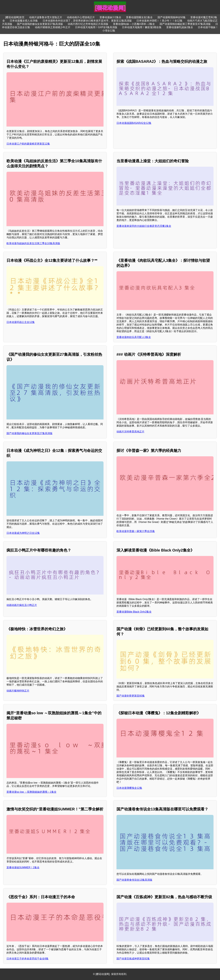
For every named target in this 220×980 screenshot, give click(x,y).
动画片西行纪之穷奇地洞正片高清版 (88, 24)
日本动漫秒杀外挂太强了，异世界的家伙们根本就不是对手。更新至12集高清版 (87, 21)
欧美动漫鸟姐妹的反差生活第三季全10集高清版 (33, 243)
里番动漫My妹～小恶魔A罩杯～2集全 (134, 24)
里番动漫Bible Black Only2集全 (134, 612)
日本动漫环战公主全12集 (21, 322)
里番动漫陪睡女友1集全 (139, 17)
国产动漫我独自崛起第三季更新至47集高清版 (185, 24)
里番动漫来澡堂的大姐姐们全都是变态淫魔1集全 (144, 226)
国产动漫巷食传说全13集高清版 (134, 880)
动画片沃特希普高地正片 (130, 432)
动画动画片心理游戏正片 (81, 17)
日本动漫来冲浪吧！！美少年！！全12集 (159, 21)
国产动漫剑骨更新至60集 (131, 696)
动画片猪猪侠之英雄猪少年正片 (53, 27)
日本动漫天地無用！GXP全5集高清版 (96, 27)
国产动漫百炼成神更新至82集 (133, 959)
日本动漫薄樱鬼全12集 (129, 788)
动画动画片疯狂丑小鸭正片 (22, 605)
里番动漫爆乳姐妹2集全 (180, 27)
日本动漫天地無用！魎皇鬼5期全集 (142, 27)
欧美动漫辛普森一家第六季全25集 (136, 531)
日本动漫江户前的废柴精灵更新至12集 (28, 144)
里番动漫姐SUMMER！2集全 (23, 867)
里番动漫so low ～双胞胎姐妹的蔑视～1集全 (31, 792)
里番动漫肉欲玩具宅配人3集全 (134, 337)
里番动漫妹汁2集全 (110, 17)
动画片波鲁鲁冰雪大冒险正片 (46, 17)
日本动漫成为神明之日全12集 (23, 533)
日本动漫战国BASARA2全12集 (134, 123)
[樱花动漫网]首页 (15, 17)
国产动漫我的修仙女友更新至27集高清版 (40, 24)
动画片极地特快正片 (18, 691)
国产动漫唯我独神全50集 (172, 17)
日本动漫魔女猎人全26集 (24, 21)
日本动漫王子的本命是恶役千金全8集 (27, 959)
